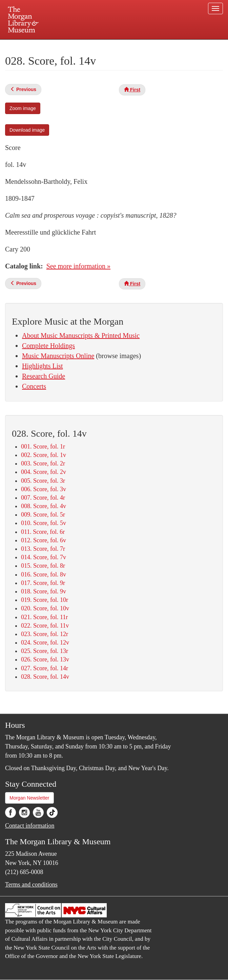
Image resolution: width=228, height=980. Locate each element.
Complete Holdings (48, 346)
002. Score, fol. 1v (44, 455)
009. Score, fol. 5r (43, 515)
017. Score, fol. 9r (43, 583)
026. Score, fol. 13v (45, 659)
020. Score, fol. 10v (45, 608)
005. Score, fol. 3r (43, 481)
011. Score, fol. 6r (43, 532)
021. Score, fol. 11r (44, 617)
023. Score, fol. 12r (45, 634)
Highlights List (43, 366)
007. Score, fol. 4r (43, 498)
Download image (27, 130)
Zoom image (23, 108)
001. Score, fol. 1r (43, 447)
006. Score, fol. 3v (44, 489)
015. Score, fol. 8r (43, 566)
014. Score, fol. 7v (44, 557)
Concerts (34, 386)
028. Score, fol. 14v (45, 677)
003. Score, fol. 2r (43, 463)
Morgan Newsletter (29, 798)
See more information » (78, 266)
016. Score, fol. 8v (44, 574)
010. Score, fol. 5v (44, 523)
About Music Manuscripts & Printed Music (81, 335)
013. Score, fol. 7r (43, 549)
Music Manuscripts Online (58, 356)
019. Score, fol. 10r (45, 600)
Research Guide (44, 376)
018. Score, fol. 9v (44, 591)
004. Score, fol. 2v (44, 472)
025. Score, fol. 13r (45, 651)
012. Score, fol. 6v (44, 540)
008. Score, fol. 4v (44, 506)
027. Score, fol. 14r (45, 668)
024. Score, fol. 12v (45, 643)
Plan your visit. (34, 45)
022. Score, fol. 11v (45, 626)
